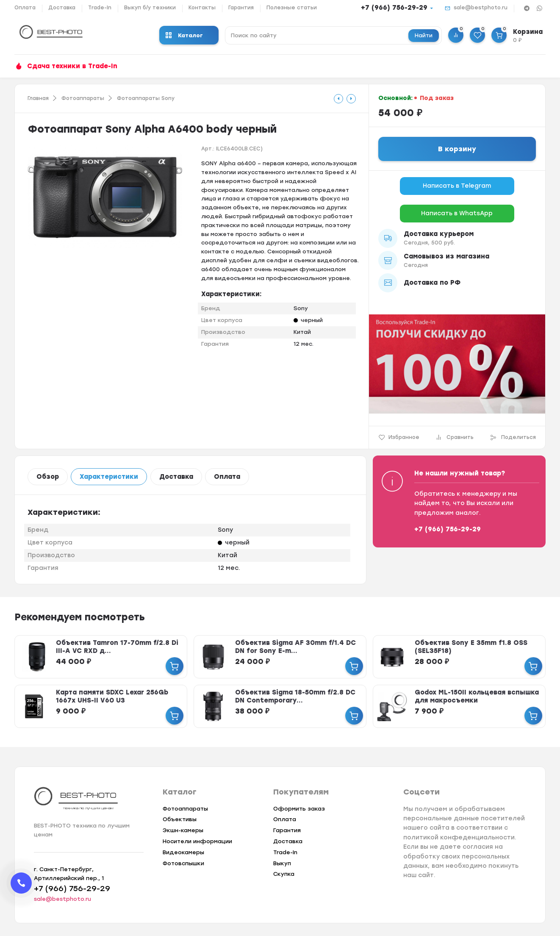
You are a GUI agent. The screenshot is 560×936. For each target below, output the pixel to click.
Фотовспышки (183, 863)
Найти (424, 35)
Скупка (284, 874)
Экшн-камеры (183, 830)
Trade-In (100, 8)
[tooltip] (338, 99)
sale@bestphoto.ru (481, 8)
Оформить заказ (299, 809)
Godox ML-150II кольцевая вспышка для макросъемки (477, 696)
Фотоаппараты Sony (146, 98)
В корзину (457, 149)
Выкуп (282, 863)
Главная (38, 98)
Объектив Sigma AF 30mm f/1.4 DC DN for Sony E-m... (295, 647)
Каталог (184, 35)
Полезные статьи (292, 8)
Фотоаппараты (83, 98)
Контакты (202, 8)
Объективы (180, 819)
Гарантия (241, 8)
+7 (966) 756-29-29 (394, 8)
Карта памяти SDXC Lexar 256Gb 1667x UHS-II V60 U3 (112, 696)
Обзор (48, 477)
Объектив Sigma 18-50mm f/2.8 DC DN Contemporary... (295, 696)
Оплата (25, 8)
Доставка (62, 8)
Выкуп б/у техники (150, 8)
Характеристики (109, 477)
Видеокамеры (183, 852)
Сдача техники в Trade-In (72, 66)
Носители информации (197, 841)
